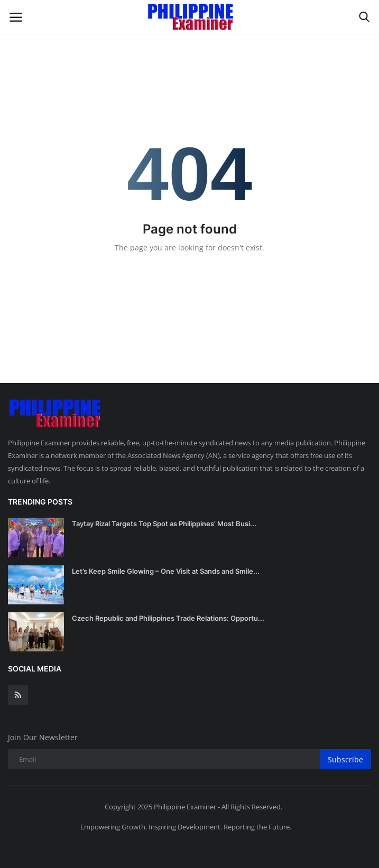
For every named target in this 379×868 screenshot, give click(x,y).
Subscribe (345, 759)
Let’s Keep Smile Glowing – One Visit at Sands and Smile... (166, 571)
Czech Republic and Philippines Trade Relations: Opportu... (168, 618)
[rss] (18, 695)
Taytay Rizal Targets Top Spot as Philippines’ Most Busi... (164, 524)
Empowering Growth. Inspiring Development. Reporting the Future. (186, 827)
